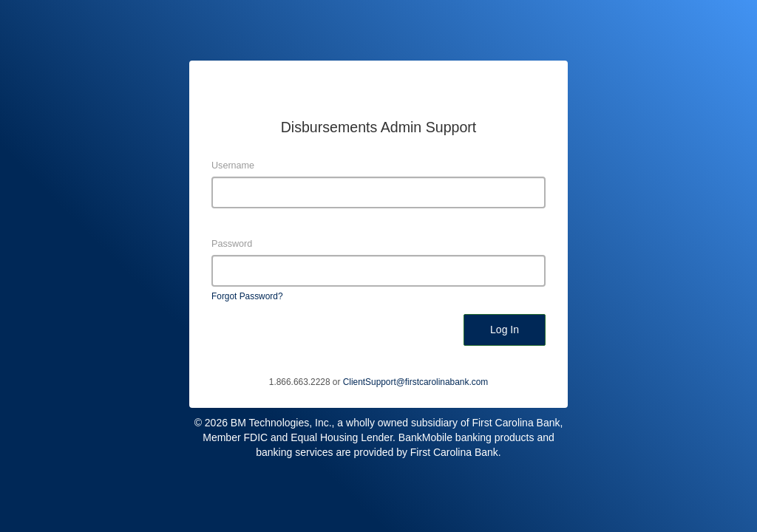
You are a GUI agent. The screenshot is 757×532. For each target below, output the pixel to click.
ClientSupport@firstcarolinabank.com (415, 382)
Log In (505, 330)
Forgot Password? (247, 296)
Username (233, 166)
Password (232, 244)
